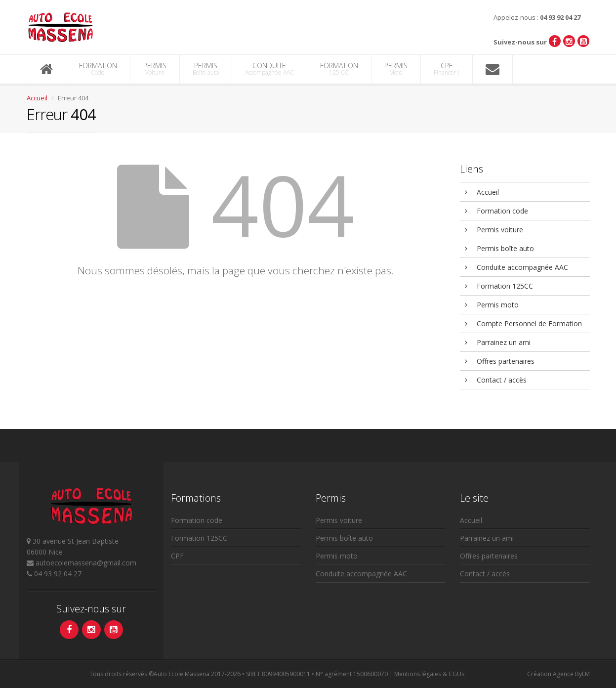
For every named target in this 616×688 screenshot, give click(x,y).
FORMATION (98, 69)
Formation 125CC (499, 286)
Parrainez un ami (498, 342)
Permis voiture (494, 230)
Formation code (496, 211)
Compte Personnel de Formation (523, 323)
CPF (447, 69)
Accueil (37, 98)
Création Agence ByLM (558, 674)
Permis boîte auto (499, 248)
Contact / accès (496, 380)
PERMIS (155, 69)
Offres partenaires (500, 361)
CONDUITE (269, 69)
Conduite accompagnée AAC (516, 267)
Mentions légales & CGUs (429, 674)
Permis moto (492, 305)
